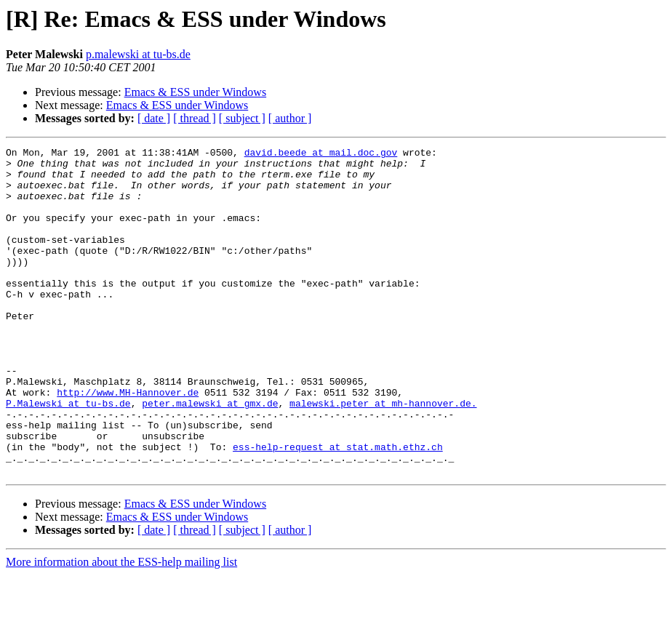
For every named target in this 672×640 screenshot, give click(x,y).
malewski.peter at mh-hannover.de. (383, 455)
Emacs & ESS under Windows (196, 92)
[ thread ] (195, 118)
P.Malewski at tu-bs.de (68, 455)
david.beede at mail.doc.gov (321, 154)
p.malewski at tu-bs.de (138, 54)
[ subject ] (242, 118)
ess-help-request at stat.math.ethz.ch (338, 508)
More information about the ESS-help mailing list (121, 627)
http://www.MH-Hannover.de (128, 442)
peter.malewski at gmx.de (210, 455)
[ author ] (290, 118)
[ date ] (154, 118)
